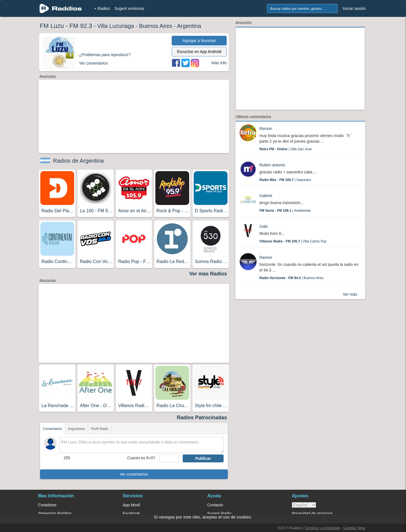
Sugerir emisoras (129, 8)
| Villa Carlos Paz (293, 241)
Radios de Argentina (78, 161)
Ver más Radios (208, 274)
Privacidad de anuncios (312, 513)
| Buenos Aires (291, 278)
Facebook (131, 513)
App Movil (131, 505)
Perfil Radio (100, 429)
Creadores (47, 505)
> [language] (304, 505)
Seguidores (77, 429)
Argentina (189, 26)
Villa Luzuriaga (116, 26)
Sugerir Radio (219, 513)
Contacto (215, 505)
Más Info (219, 63)
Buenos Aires (156, 26)
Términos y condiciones (322, 528)
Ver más (350, 294)
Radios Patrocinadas (202, 418)
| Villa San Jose (286, 149)
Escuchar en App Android (199, 52)
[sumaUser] (169, 458)
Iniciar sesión (354, 8)
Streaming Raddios (55, 513)
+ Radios (102, 8)
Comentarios (52, 429)
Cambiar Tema (354, 528)
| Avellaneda (285, 211)
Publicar (203, 458)
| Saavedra (285, 180)
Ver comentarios (134, 474)
